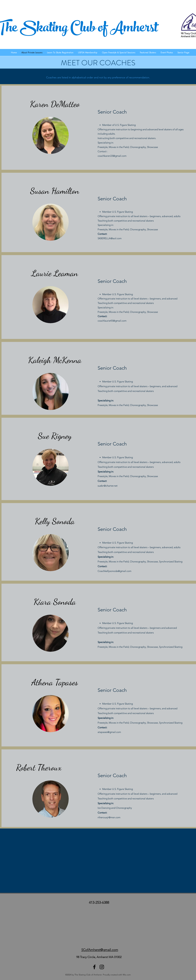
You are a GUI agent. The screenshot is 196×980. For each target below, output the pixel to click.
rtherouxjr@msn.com (109, 817)
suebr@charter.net (108, 486)
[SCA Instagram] (102, 967)
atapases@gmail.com (109, 732)
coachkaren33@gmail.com (112, 156)
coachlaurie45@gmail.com (112, 321)
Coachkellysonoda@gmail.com (114, 571)
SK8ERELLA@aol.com (110, 238)
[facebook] (94, 967)
